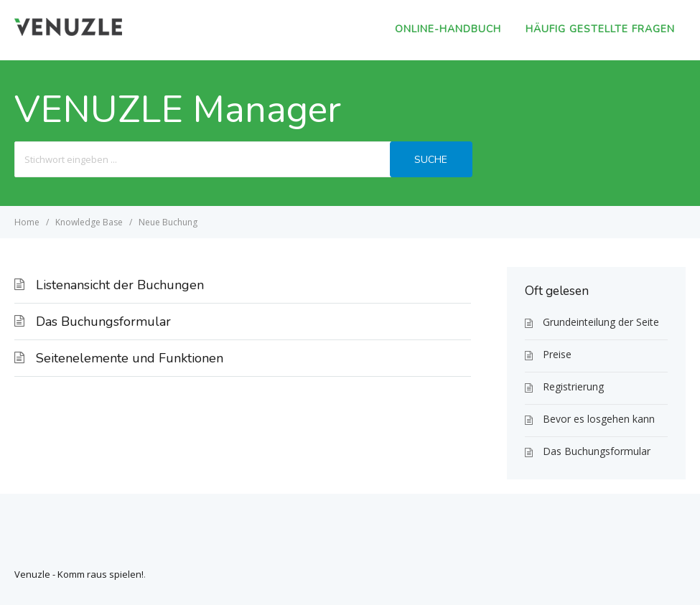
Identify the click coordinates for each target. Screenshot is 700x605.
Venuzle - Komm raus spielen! (79, 574)
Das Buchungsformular (103, 322)
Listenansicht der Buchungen (120, 285)
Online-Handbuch (448, 29)
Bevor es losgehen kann (599, 419)
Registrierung (573, 386)
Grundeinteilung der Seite (601, 322)
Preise (557, 354)
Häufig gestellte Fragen (600, 29)
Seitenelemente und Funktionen (130, 358)
